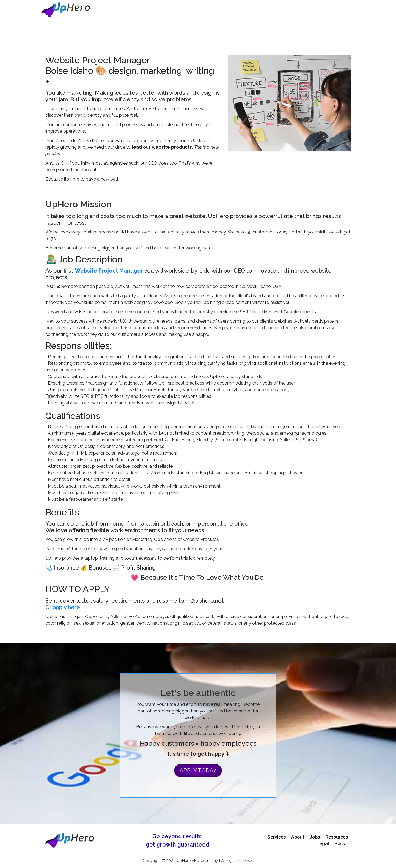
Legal (323, 844)
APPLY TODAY (198, 771)
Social (341, 844)
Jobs (315, 837)
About (298, 837)
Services (277, 837)
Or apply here (63, 607)
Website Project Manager (109, 271)
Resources (337, 837)
